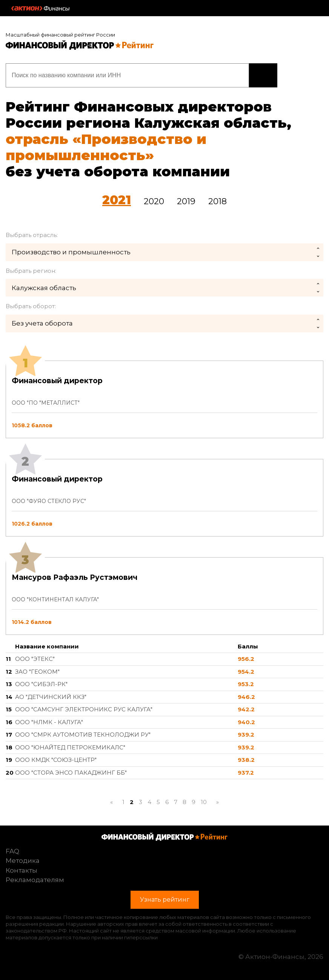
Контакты (22, 870)
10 (204, 802)
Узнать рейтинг (263, 75)
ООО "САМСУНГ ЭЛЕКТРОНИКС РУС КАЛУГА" (84, 709)
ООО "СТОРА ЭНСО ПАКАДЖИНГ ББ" (71, 773)
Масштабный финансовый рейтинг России (60, 35)
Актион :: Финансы (40, 8)
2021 (117, 200)
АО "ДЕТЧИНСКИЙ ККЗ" (51, 697)
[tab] (164, 498)
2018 (218, 201)
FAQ (12, 851)
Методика (23, 861)
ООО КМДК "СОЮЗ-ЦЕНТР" (56, 760)
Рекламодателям (35, 880)
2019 (186, 201)
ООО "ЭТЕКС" (35, 659)
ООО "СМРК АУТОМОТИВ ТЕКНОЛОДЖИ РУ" (83, 735)
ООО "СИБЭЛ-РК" (41, 684)
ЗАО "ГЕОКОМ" (37, 672)
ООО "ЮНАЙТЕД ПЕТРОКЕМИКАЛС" (70, 747)
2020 (154, 201)
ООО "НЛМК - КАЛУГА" (49, 722)
